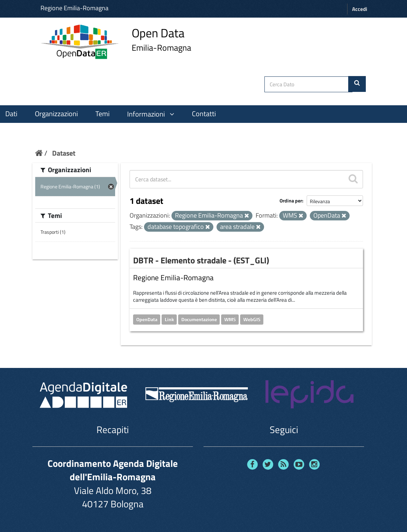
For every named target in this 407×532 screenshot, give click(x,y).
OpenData (147, 319)
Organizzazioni (56, 114)
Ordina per (291, 201)
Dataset (64, 153)
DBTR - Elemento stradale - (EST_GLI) (201, 260)
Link (169, 319)
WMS (230, 319)
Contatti (204, 114)
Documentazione (199, 319)
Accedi (360, 9)
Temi (102, 114)
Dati (11, 114)
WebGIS (252, 319)
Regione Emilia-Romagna (74, 8)
